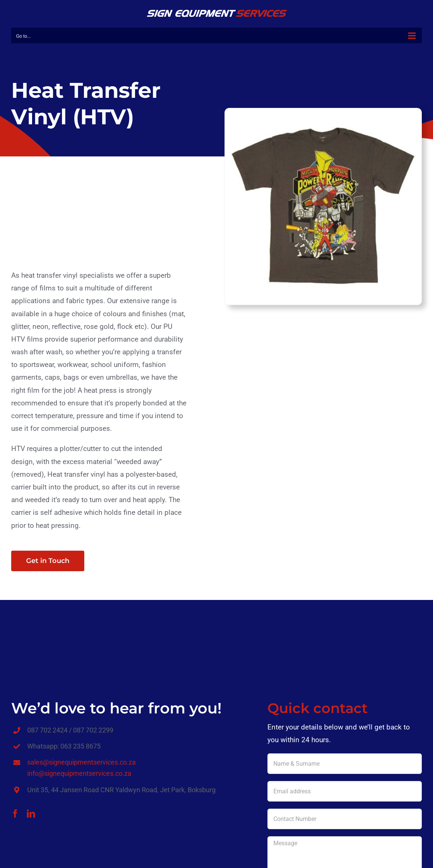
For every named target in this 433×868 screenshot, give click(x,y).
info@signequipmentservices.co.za (79, 773)
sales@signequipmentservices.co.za (81, 762)
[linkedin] (31, 813)
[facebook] (15, 813)
